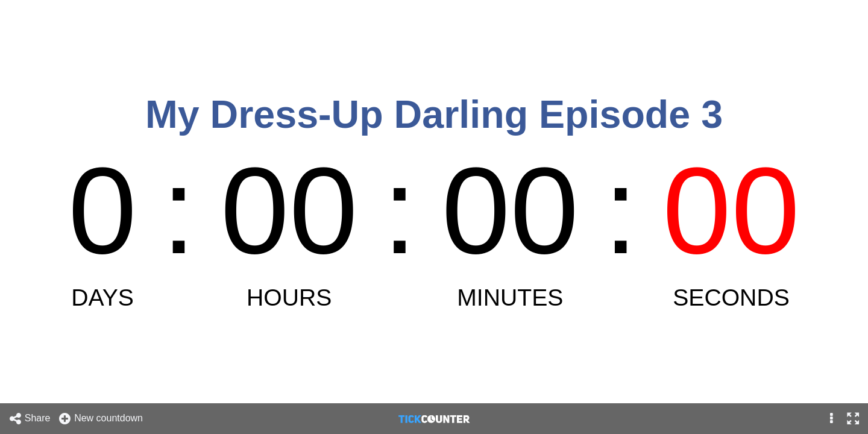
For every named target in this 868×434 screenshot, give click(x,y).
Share (30, 419)
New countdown (100, 419)
